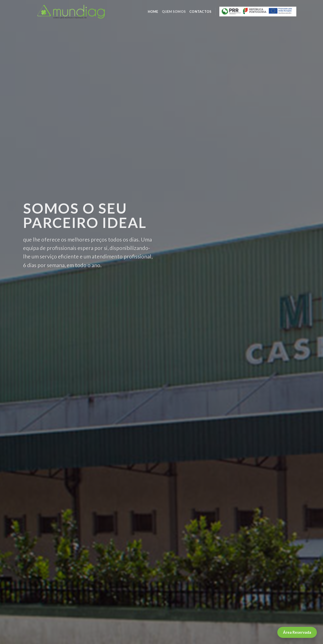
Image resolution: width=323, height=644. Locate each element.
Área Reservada (297, 632)
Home (153, 12)
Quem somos (174, 12)
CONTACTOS (200, 12)
